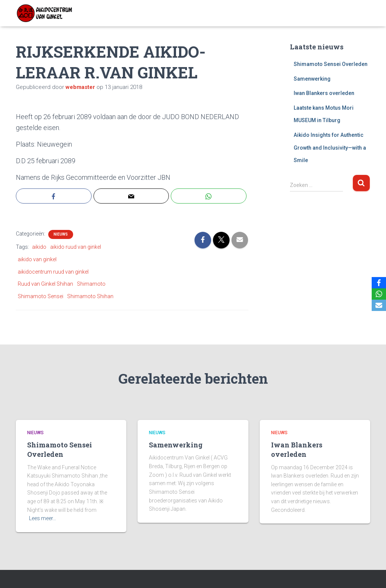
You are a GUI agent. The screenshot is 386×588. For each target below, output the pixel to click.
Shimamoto (91, 284)
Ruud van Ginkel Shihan (45, 284)
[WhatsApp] (379, 294)
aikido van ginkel (37, 259)
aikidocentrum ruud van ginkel (53, 272)
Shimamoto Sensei (41, 296)
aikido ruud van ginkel (76, 247)
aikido (39, 247)
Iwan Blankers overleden (324, 93)
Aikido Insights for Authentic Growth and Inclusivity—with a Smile (330, 148)
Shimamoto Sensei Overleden (331, 64)
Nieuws (61, 234)
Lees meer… (43, 518)
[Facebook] (379, 283)
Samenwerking (312, 79)
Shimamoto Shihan (90, 296)
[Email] (379, 305)
